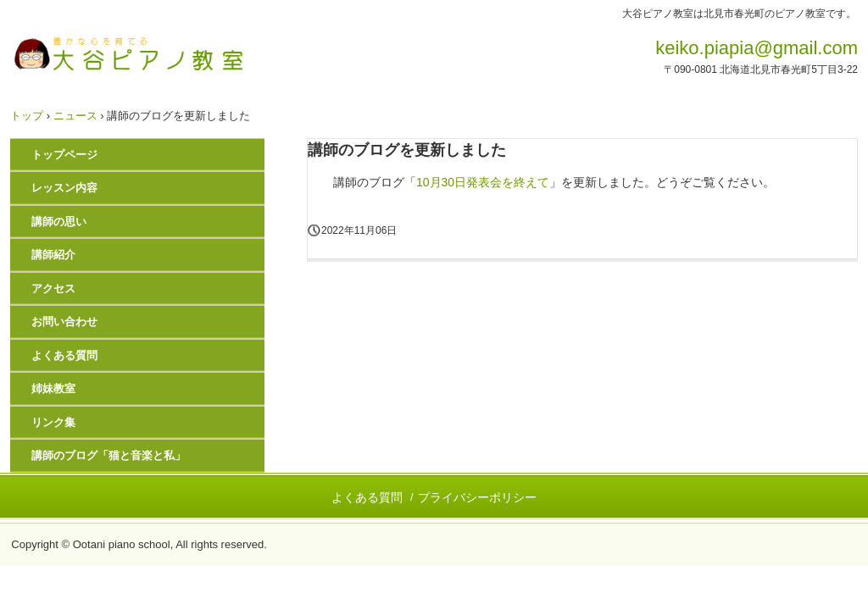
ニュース (75, 116)
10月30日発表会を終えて (483, 182)
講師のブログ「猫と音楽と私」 (108, 455)
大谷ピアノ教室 (128, 53)
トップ (27, 116)
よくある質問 (64, 355)
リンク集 (53, 422)
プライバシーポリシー (477, 497)
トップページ (64, 155)
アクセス (53, 288)
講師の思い (59, 222)
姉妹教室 (53, 388)
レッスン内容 (64, 188)
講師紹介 (53, 255)
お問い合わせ (64, 322)
